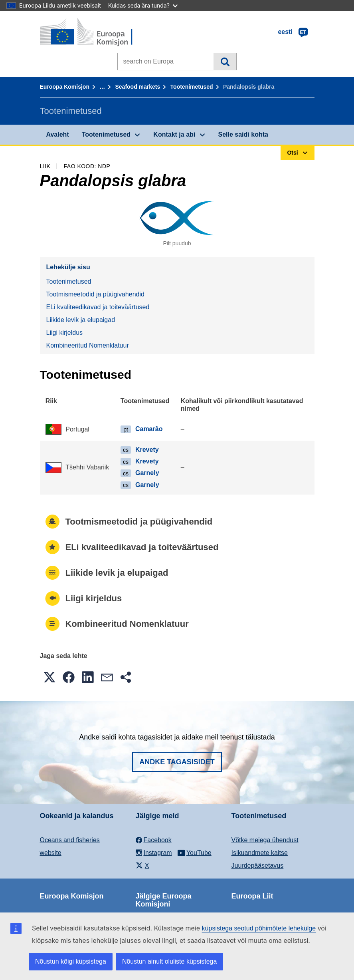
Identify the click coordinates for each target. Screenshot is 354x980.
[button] (49, 677)
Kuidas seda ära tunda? (143, 5)
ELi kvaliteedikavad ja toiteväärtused (98, 307)
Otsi (225, 62)
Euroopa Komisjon (65, 87)
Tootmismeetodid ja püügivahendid (95, 294)
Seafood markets (137, 87)
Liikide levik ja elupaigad (81, 320)
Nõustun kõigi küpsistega (71, 961)
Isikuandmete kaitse (260, 853)
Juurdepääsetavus (258, 866)
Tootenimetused (192, 87)
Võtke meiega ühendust (265, 840)
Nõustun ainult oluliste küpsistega (169, 961)
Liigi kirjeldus (65, 333)
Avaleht (58, 134)
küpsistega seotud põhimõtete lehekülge (259, 928)
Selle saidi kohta (243, 134)
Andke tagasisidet (177, 762)
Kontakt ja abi (174, 134)
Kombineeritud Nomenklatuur (88, 345)
